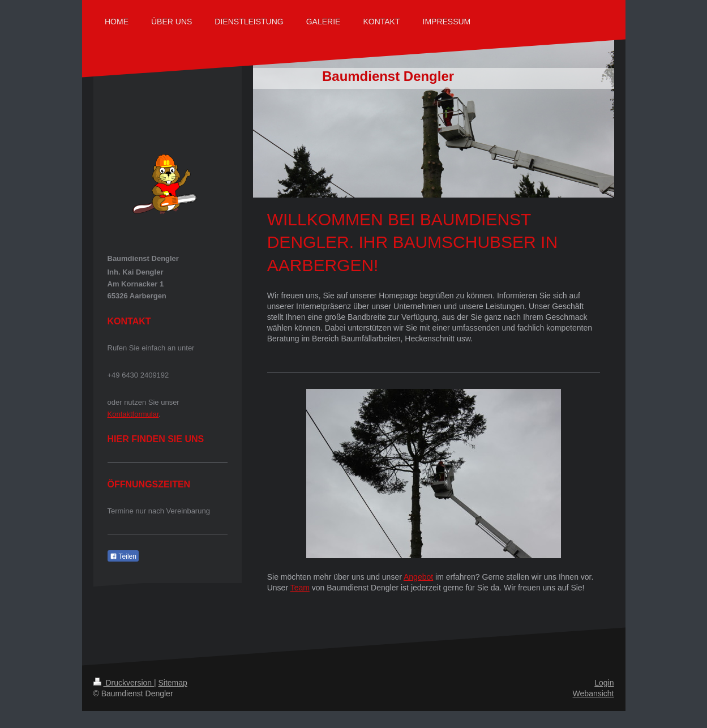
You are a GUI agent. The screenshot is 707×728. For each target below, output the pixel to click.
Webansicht (594, 693)
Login (604, 683)
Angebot (418, 577)
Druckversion (124, 683)
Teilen (123, 556)
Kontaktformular (133, 414)
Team (300, 588)
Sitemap (173, 683)
